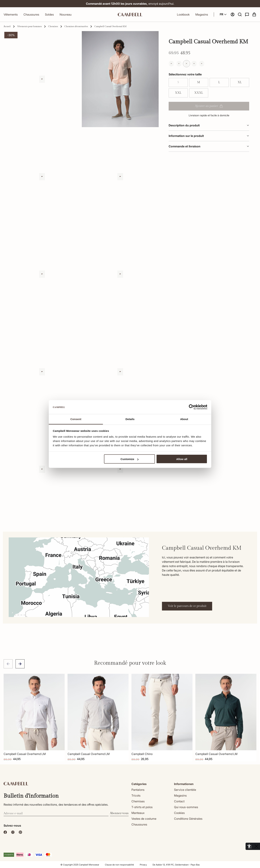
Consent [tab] (76, 419)
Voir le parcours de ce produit (187, 606)
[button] (240, 14)
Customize (130, 459)
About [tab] (184, 419)
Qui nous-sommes (186, 807)
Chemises (53, 26)
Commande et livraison (209, 146)
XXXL (199, 93)
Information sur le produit (209, 136)
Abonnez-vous (119, 813)
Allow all (182, 459)
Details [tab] (130, 419)
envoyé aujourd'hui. (130, 4)
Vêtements (11, 14)
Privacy (143, 865)
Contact (179, 801)
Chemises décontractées (76, 26)
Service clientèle (185, 790)
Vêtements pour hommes (29, 26)
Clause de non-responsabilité (119, 865)
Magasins (202, 14)
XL (240, 82)
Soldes (49, 14)
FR (224, 14)
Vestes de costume (144, 819)
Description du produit (209, 125)
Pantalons (138, 790)
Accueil (7, 26)
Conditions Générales (188, 819)
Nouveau (66, 14)
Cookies (179, 813)
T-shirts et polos (142, 807)
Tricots (136, 795)
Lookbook (183, 14)
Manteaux (138, 813)
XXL (178, 93)
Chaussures (31, 14)
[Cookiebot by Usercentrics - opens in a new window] (191, 407)
